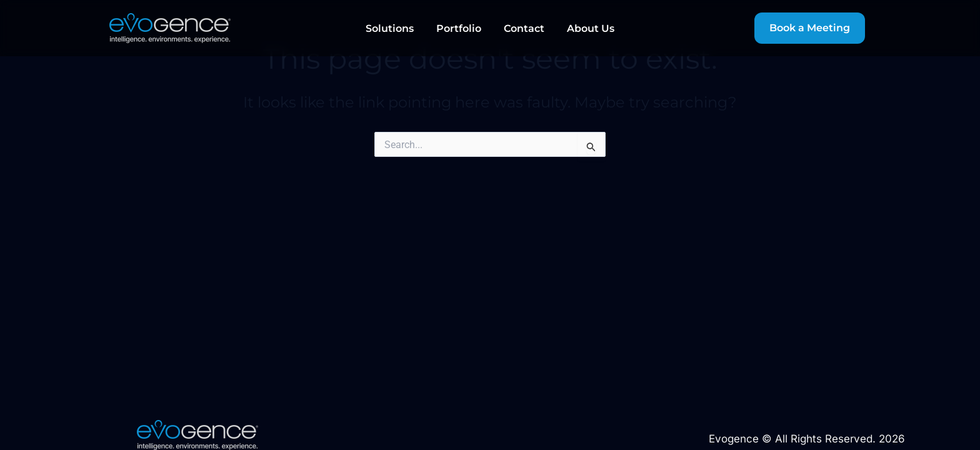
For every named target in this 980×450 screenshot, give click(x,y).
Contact (524, 28)
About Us (591, 28)
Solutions (390, 28)
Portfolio (459, 28)
